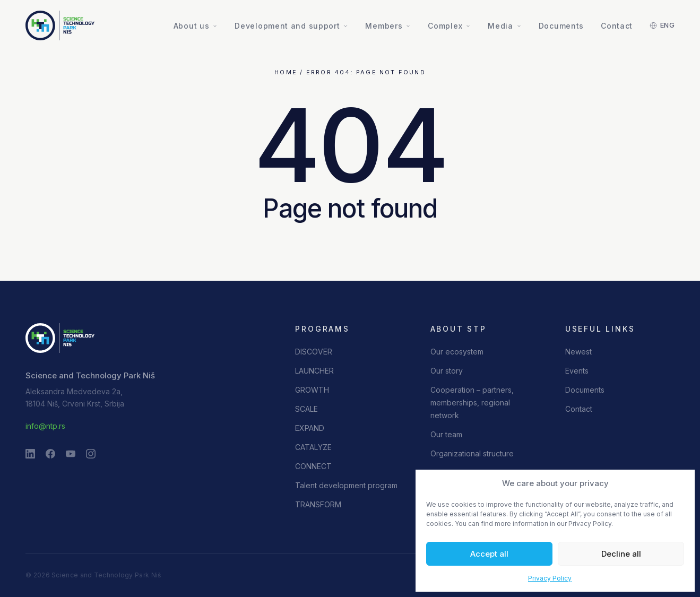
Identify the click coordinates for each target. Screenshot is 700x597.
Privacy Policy (550, 578)
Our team (446, 434)
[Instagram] (91, 454)
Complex (449, 26)
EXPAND (310, 428)
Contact (617, 26)
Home (286, 72)
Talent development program (346, 485)
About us (196, 26)
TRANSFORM (318, 504)
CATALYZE (313, 447)
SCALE (306, 409)
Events (577, 371)
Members (388, 26)
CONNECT (313, 466)
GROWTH (312, 390)
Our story (447, 371)
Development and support (291, 26)
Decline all (621, 554)
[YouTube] (71, 454)
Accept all (489, 554)
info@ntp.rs (45, 426)
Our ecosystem (457, 352)
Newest (578, 352)
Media (505, 26)
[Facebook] (50, 454)
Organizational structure (472, 453)
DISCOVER (314, 352)
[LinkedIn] (30, 454)
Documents (561, 26)
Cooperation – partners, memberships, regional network (472, 403)
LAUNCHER (314, 371)
